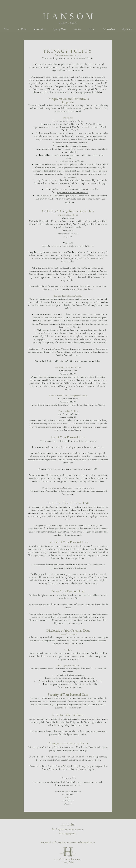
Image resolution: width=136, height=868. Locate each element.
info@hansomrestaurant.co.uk (71, 829)
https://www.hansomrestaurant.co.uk (72, 193)
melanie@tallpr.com (86, 842)
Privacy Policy (68, 862)
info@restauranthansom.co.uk (68, 785)
